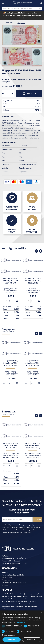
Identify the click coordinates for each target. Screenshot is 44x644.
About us (5, 572)
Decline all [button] (32, 640)
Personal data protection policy (14, 582)
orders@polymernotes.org (17, 563)
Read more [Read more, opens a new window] (21, 622)
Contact (5, 585)
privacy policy (6, 527)
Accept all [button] (12, 640)
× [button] (41, 613)
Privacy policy (7, 580)
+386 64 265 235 (14, 561)
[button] (22, 635)
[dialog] (22, 627)
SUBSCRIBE (37, 519)
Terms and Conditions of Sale (13, 575)
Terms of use (7, 577)
